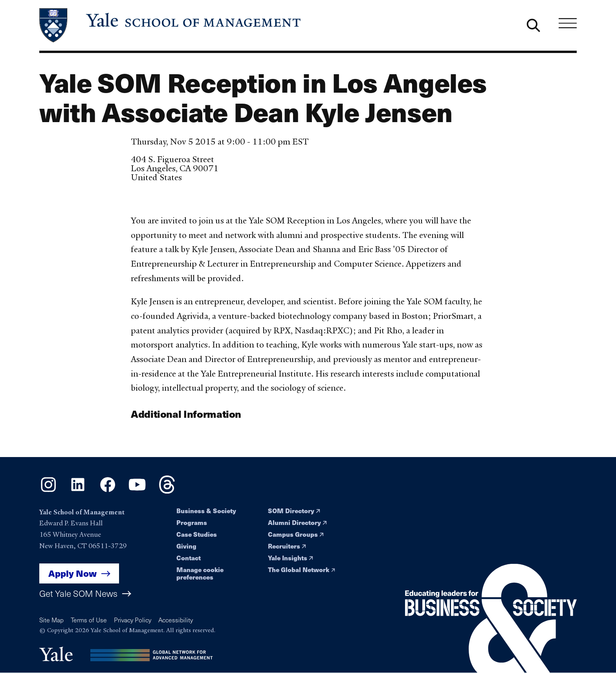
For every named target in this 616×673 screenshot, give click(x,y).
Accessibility (176, 620)
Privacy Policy (133, 620)
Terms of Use (89, 620)
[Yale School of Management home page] (171, 25)
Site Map (51, 620)
